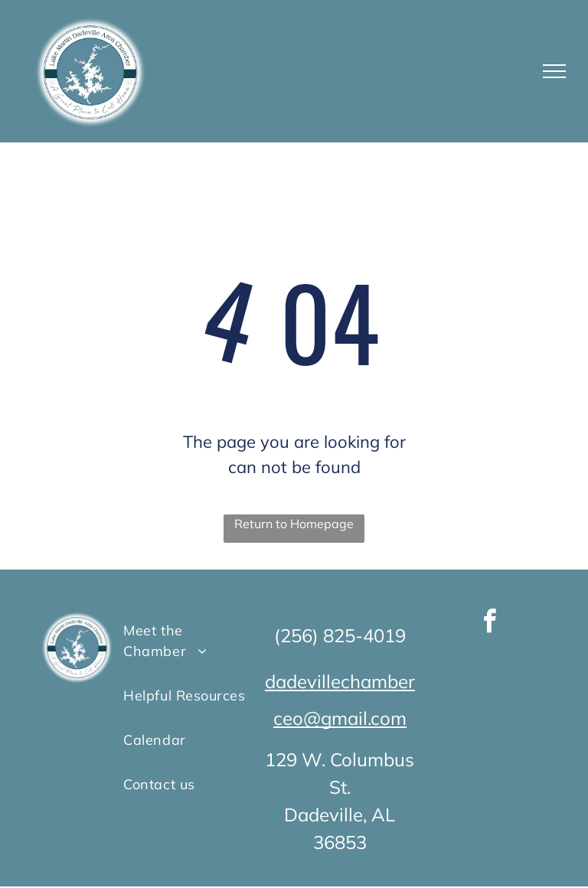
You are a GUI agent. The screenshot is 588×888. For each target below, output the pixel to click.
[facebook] (489, 624)
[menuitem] (185, 640)
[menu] (554, 71)
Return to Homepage (294, 524)
